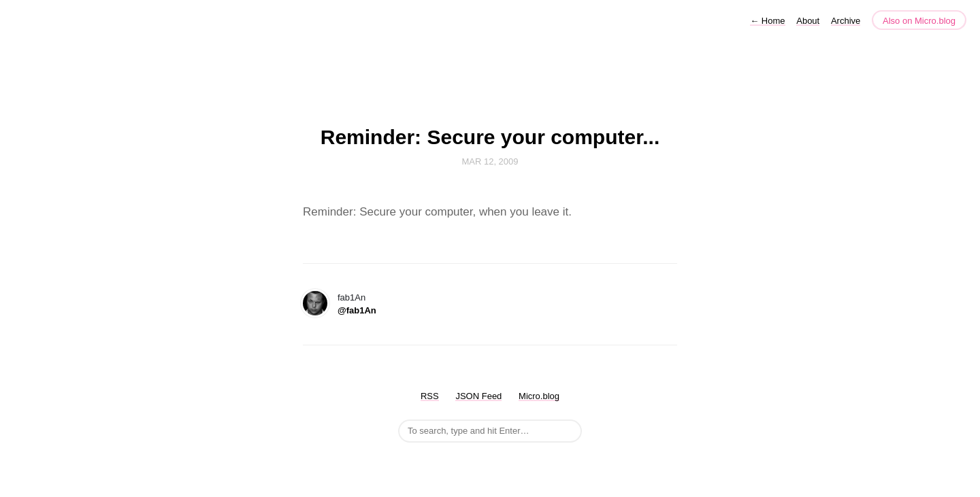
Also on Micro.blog (919, 21)
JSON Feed (478, 396)
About (808, 21)
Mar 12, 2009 (490, 161)
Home (767, 21)
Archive (846, 21)
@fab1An (357, 310)
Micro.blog (539, 396)
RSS (430, 396)
